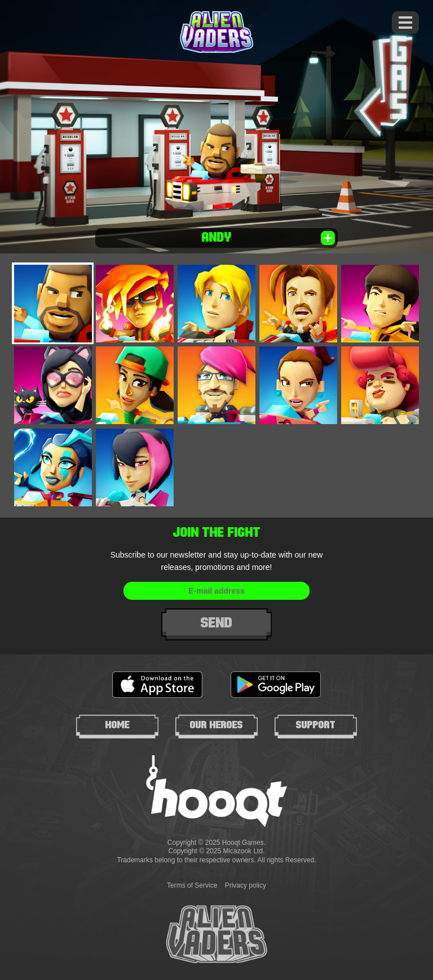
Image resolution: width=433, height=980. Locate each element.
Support (316, 725)
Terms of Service (192, 885)
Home (118, 725)
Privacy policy (246, 885)
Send (216, 623)
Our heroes (216, 725)
